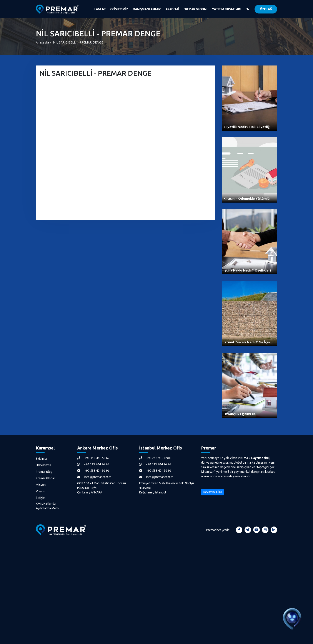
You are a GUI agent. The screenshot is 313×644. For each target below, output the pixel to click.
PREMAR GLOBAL (195, 9)
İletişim (41, 498)
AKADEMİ (172, 9)
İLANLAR (99, 9)
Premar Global (45, 478)
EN (247, 9)
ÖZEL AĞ (266, 9)
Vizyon (41, 491)
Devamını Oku (212, 492)
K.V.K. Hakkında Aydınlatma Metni (48, 506)
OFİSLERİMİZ (119, 9)
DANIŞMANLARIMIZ (147, 9)
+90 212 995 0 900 (155, 458)
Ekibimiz (41, 459)
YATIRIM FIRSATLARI (226, 9)
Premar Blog (44, 472)
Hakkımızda (43, 465)
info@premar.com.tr (94, 477)
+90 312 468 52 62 (93, 458)
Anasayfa (42, 42)
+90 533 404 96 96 (93, 464)
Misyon (41, 485)
